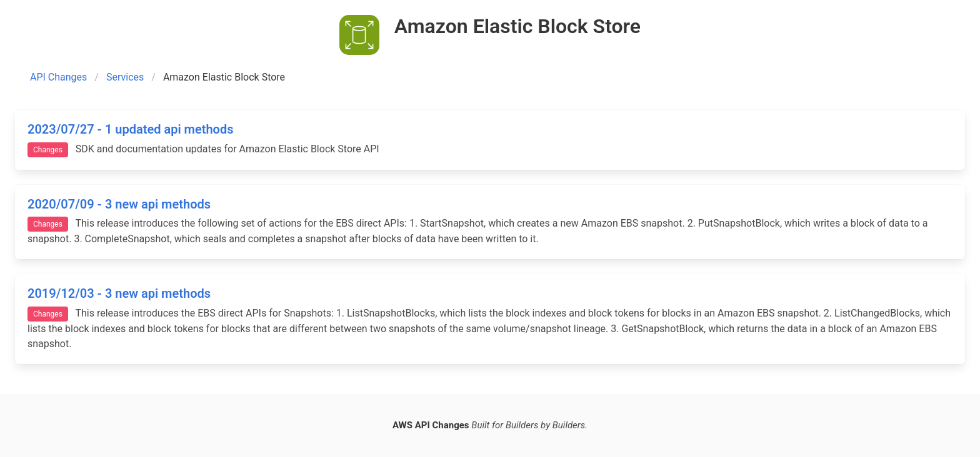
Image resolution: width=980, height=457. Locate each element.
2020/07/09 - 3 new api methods (119, 204)
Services (125, 77)
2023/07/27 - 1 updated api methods (130, 129)
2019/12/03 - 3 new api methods (119, 293)
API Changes (58, 77)
